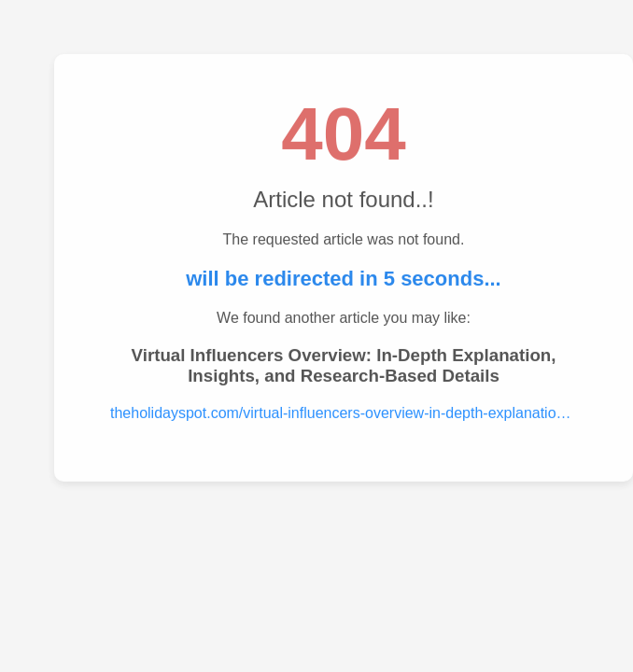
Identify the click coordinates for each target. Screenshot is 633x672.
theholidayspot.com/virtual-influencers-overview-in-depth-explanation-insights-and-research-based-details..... (344, 413)
